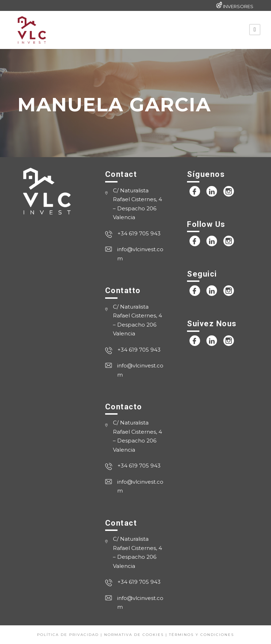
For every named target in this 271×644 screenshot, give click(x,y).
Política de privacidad (68, 635)
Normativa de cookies (134, 635)
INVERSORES (238, 6)
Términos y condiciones (201, 635)
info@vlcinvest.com (140, 254)
